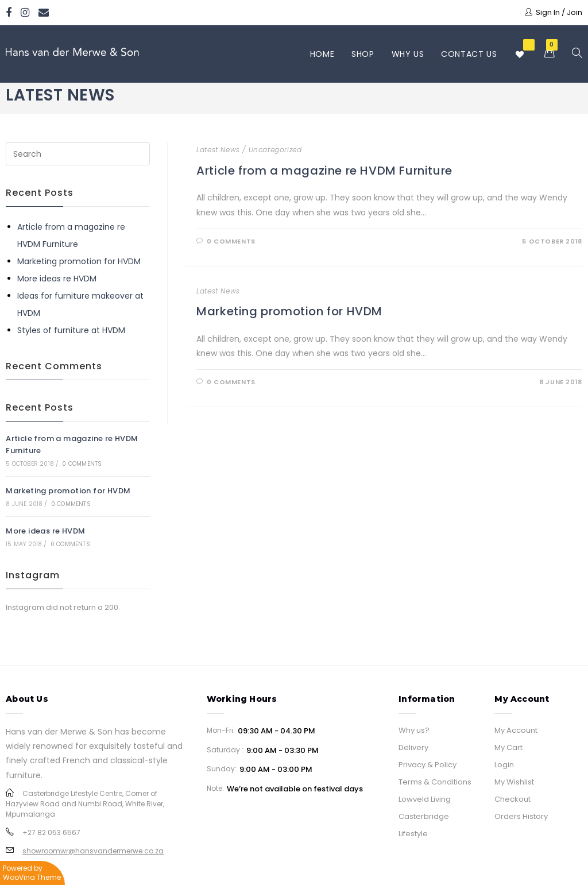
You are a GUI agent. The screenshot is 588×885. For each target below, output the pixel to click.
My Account (516, 730)
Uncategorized (275, 150)
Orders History (521, 816)
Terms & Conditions (435, 782)
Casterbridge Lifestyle (424, 825)
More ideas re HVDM (57, 279)
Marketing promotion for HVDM (289, 311)
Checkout (512, 799)
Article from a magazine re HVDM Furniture (324, 171)
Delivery (413, 747)
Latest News (218, 150)
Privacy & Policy (428, 765)
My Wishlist (514, 782)
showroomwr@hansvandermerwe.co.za (93, 851)
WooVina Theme (32, 877)
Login (504, 765)
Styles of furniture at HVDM (71, 330)
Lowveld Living (425, 799)
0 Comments (231, 241)
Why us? (414, 730)
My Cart (508, 747)
